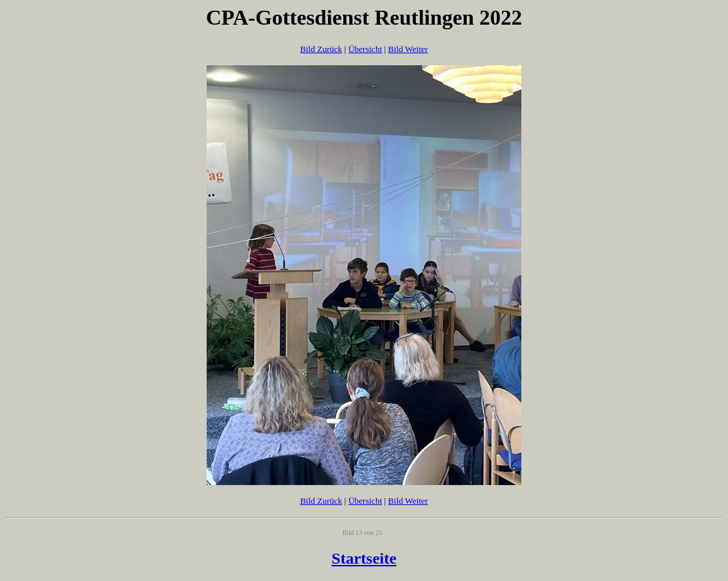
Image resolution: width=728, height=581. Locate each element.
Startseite (364, 558)
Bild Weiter (408, 49)
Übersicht (365, 49)
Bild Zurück (321, 49)
